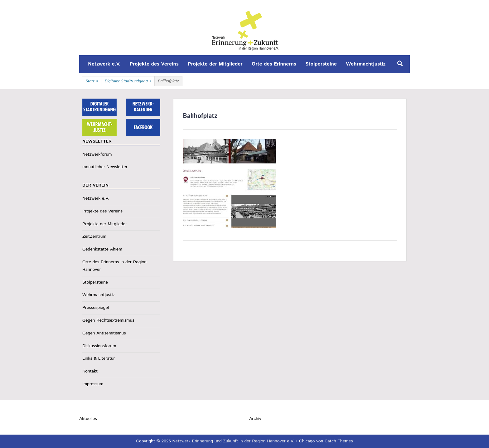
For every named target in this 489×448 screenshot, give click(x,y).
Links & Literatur (99, 358)
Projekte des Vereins (154, 64)
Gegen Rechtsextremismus (108, 320)
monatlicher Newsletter (105, 167)
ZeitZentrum (94, 236)
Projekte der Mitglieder (215, 64)
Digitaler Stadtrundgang (128, 81)
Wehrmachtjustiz (366, 64)
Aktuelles (88, 419)
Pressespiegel (96, 308)
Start (92, 81)
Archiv (255, 419)
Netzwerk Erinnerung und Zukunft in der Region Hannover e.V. (233, 441)
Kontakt (90, 371)
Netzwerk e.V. (104, 64)
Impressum (93, 384)
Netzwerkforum (97, 154)
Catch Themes (339, 441)
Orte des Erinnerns (274, 64)
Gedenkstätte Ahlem (102, 249)
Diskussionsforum (99, 346)
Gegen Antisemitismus (104, 333)
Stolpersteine (321, 64)
